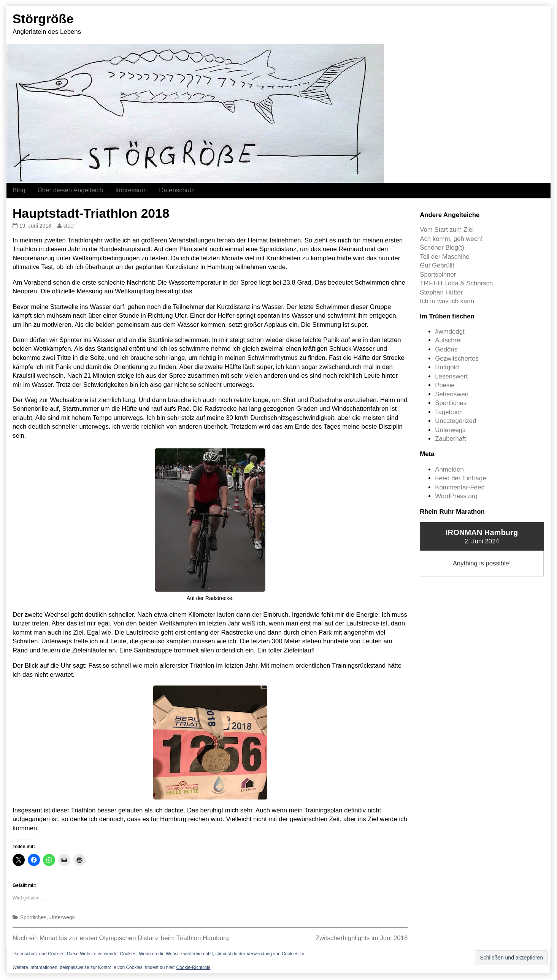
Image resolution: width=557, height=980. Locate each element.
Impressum (131, 190)
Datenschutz (177, 190)
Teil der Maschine (445, 257)
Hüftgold (447, 367)
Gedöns (446, 349)
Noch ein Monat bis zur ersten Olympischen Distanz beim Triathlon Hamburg (121, 938)
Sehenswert (452, 394)
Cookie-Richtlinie (193, 967)
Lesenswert (451, 376)
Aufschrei (448, 340)
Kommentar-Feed (460, 487)
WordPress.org (456, 496)
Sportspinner (438, 275)
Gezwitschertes (457, 359)
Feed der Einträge (460, 478)
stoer (69, 226)
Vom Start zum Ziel (447, 230)
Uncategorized (455, 421)
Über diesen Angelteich (71, 190)
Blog (19, 190)
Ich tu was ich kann (447, 301)
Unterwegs (62, 917)
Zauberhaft (450, 439)
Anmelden (449, 469)
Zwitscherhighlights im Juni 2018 (362, 938)
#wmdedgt (450, 332)
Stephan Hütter (441, 292)
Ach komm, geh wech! (451, 239)
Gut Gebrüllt (437, 265)
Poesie (445, 385)
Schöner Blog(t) (442, 248)
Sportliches (33, 917)
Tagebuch (449, 412)
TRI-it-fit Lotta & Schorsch (456, 283)
